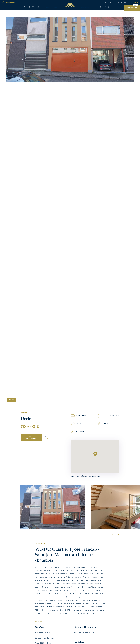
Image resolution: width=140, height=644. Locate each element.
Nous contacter (31, 437)
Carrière (104, 9)
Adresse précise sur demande (86, 476)
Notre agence (34, 9)
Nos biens (85, 9)
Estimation (132, 9)
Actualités (112, 3)
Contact (124, 3)
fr (135, 3)
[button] (118, 540)
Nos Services (52, 9)
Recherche (11, 3)
